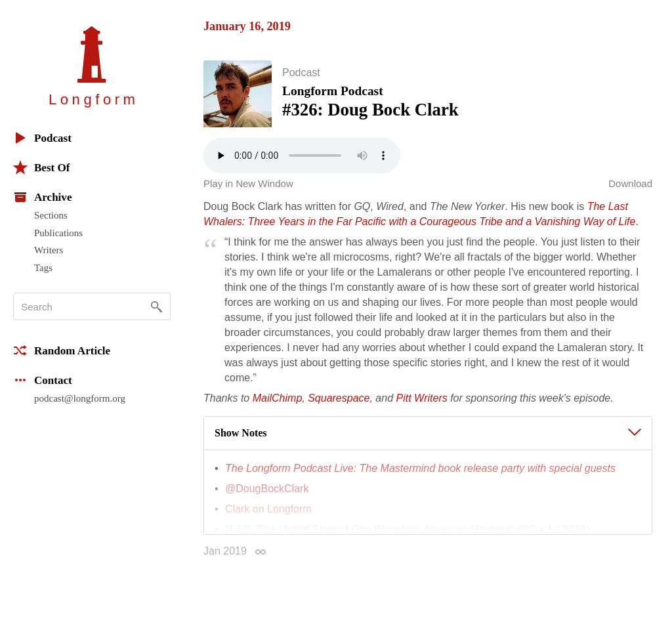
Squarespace (339, 399)
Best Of (41, 167)
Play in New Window (248, 185)
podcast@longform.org (80, 398)
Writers (49, 250)
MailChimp (278, 399)
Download (630, 185)
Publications (58, 233)
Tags (43, 268)
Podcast (42, 138)
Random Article (62, 350)
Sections (51, 215)
